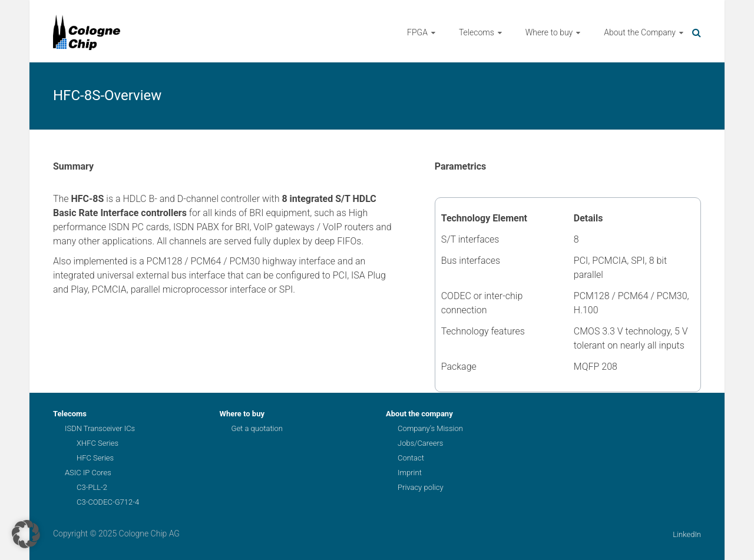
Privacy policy (421, 487)
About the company (419, 414)
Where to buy (549, 32)
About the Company (640, 32)
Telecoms (477, 32)
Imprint (410, 473)
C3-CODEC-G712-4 (108, 502)
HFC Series (95, 458)
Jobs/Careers (420, 443)
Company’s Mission (430, 428)
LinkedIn (687, 534)
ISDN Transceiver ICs (100, 428)
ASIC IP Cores (88, 473)
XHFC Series (97, 443)
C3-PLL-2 (92, 487)
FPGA (417, 32)
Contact (411, 458)
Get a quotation (257, 428)
